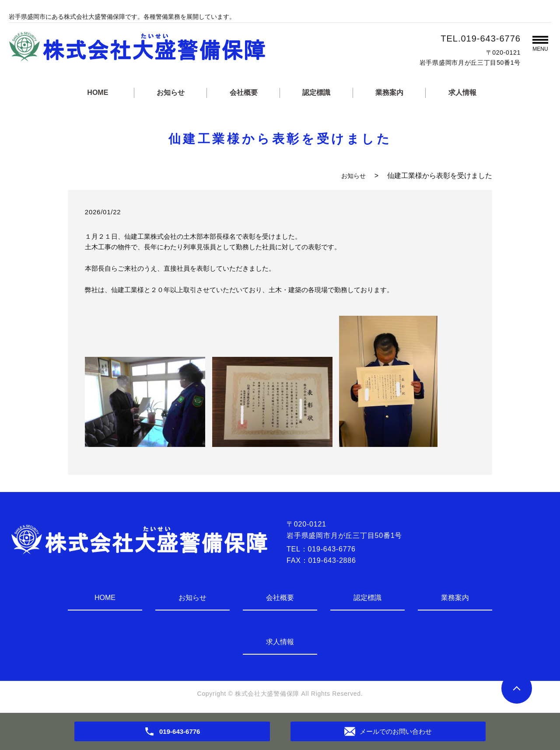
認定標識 (316, 92)
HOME (98, 92)
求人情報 (462, 92)
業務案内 (389, 92)
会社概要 (244, 92)
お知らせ (171, 92)
